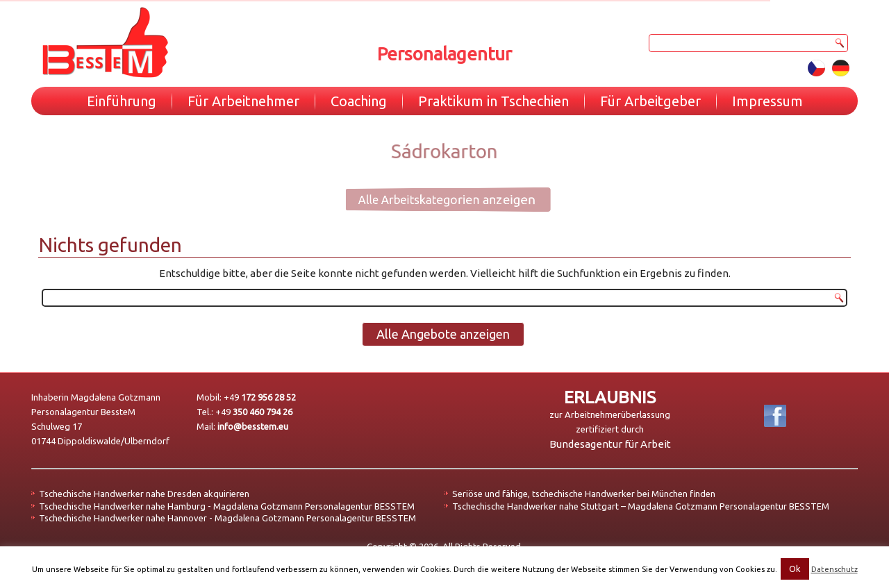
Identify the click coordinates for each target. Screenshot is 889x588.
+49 (260, 397)
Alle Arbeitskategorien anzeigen (435, 199)
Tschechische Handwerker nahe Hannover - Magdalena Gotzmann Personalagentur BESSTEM (227, 518)
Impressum (767, 101)
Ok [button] (795, 569)
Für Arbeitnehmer (243, 101)
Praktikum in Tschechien (493, 101)
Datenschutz (834, 569)
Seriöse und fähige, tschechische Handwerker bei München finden (584, 494)
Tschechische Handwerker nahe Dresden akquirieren (144, 494)
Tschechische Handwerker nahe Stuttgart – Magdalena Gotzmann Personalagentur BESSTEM (641, 506)
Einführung (122, 101)
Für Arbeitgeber (650, 101)
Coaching (359, 101)
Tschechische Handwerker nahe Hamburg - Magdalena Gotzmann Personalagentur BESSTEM (227, 506)
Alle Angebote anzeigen (443, 334)
